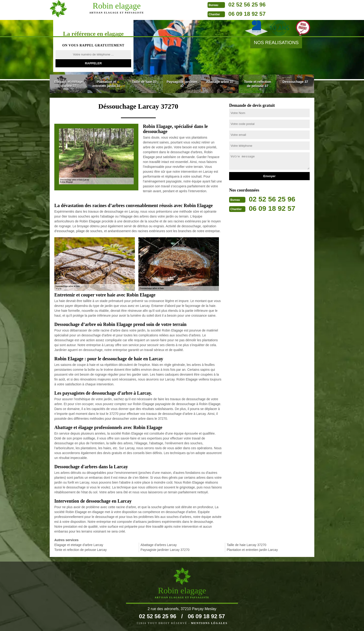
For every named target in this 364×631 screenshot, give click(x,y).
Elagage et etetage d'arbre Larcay (79, 545)
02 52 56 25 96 (206, 5)
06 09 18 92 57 (206, 14)
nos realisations (276, 42)
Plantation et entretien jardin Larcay (252, 550)
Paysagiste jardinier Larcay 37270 (165, 550)
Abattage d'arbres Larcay (159, 545)
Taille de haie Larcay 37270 (247, 545)
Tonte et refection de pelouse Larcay (81, 550)
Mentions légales (209, 623)
